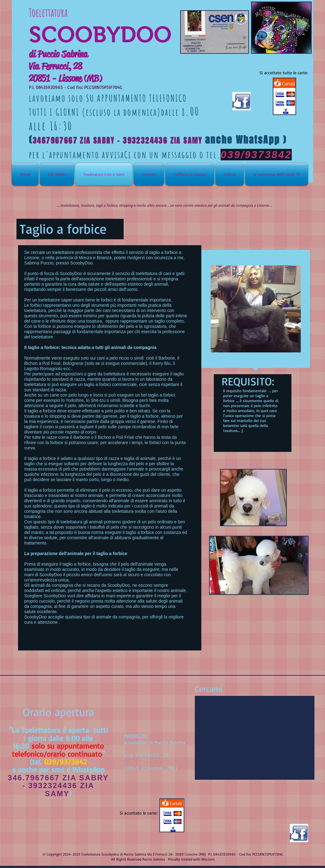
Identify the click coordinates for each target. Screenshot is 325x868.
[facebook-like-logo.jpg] (299, 833)
